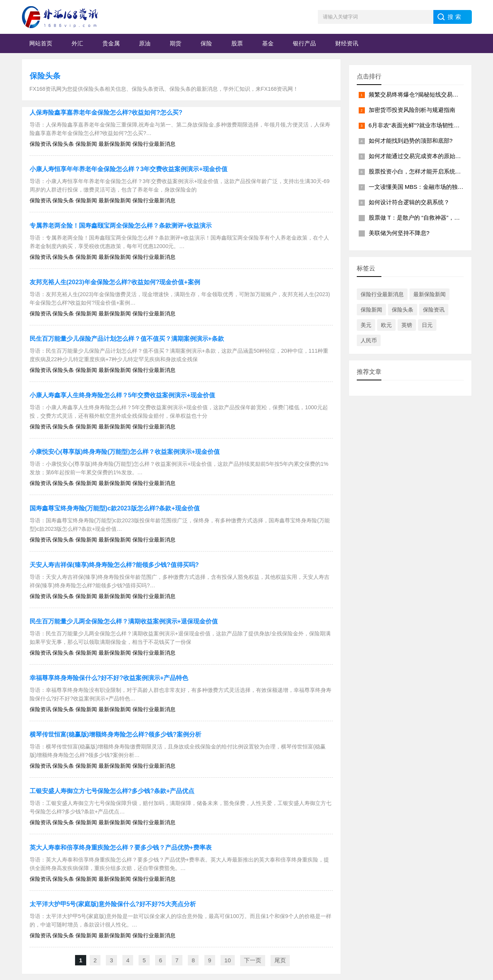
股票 (237, 43)
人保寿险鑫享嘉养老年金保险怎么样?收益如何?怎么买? (106, 112)
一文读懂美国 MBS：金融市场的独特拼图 (422, 187)
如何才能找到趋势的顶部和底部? (411, 141)
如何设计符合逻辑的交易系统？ (409, 202)
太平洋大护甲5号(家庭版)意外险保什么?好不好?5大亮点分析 (113, 904)
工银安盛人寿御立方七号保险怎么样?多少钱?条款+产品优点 (112, 791)
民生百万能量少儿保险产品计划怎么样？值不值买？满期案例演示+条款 (127, 339)
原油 (145, 43)
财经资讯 (347, 43)
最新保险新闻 (429, 294)
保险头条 (45, 76)
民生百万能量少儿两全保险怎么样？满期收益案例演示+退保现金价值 (124, 621)
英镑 (407, 325)
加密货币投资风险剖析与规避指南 (412, 110)
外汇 (77, 43)
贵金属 (111, 43)
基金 (268, 43)
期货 (175, 43)
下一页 (253, 960)
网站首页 (41, 43)
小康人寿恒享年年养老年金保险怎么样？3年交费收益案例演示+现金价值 (129, 169)
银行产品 (304, 43)
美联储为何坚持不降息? (399, 233)
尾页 (280, 960)
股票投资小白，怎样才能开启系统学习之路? (425, 171)
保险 (206, 43)
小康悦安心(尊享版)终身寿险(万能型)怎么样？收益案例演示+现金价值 (125, 452)
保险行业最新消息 (382, 294)
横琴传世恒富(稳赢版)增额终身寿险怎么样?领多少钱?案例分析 (115, 734)
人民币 (369, 340)
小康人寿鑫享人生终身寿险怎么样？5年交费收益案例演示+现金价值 (122, 395)
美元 (366, 325)
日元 (427, 325)
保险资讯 (434, 310)
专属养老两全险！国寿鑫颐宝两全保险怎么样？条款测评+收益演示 (121, 226)
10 (228, 960)
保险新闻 (371, 310)
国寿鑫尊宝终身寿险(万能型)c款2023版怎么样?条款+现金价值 (115, 508)
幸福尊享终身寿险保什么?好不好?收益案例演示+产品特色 (109, 678)
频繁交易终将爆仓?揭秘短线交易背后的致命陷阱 (431, 94)
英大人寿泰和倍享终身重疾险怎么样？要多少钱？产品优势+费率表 (121, 847)
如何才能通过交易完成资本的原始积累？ (421, 156)
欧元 (386, 325)
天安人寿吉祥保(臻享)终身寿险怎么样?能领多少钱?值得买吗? (114, 565)
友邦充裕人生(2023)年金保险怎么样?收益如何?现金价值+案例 (115, 282)
